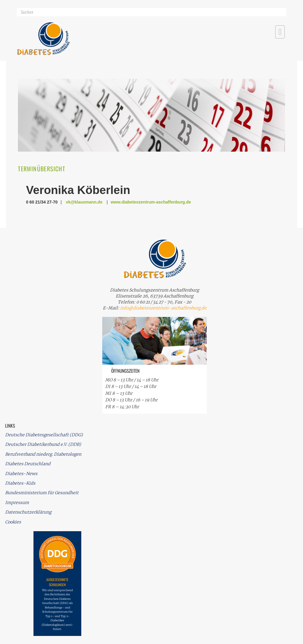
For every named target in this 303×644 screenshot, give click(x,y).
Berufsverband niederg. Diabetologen (43, 454)
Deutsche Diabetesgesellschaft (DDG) (44, 435)
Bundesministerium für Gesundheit (42, 493)
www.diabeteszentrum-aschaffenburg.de (151, 202)
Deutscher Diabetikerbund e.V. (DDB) (43, 444)
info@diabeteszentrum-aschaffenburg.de (163, 308)
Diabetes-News (21, 474)
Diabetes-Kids (20, 483)
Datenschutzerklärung (28, 512)
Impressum (17, 503)
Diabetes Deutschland (28, 464)
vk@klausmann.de (84, 202)
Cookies (13, 522)
